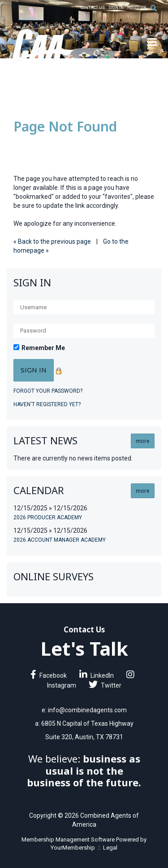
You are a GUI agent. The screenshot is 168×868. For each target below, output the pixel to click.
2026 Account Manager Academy (60, 540)
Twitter (105, 685)
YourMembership (73, 848)
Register (137, 8)
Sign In (116, 8)
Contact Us (93, 8)
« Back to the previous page (52, 241)
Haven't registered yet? (47, 404)
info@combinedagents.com (87, 710)
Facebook (49, 675)
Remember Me (43, 348)
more (143, 441)
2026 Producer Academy (48, 517)
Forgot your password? (48, 391)
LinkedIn (97, 675)
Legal (110, 848)
